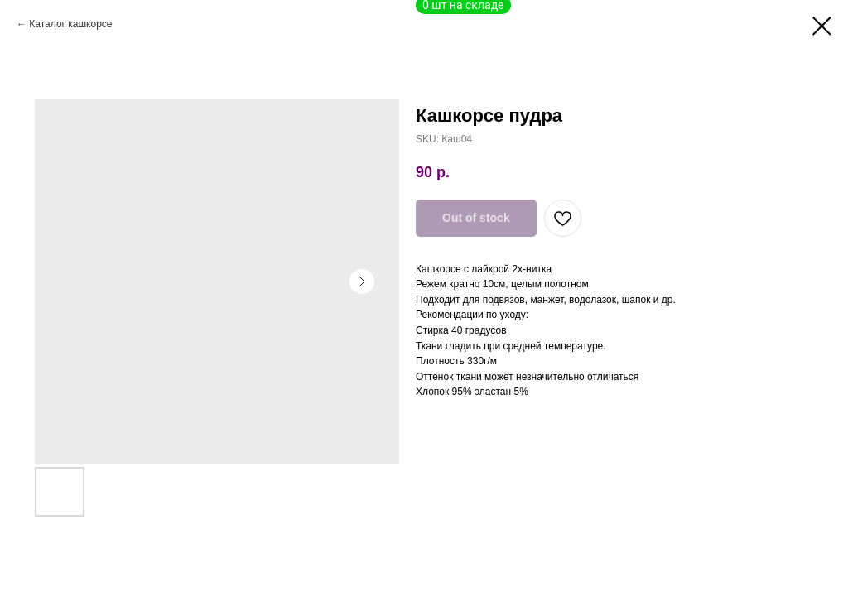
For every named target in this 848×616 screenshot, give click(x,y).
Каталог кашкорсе (70, 24)
